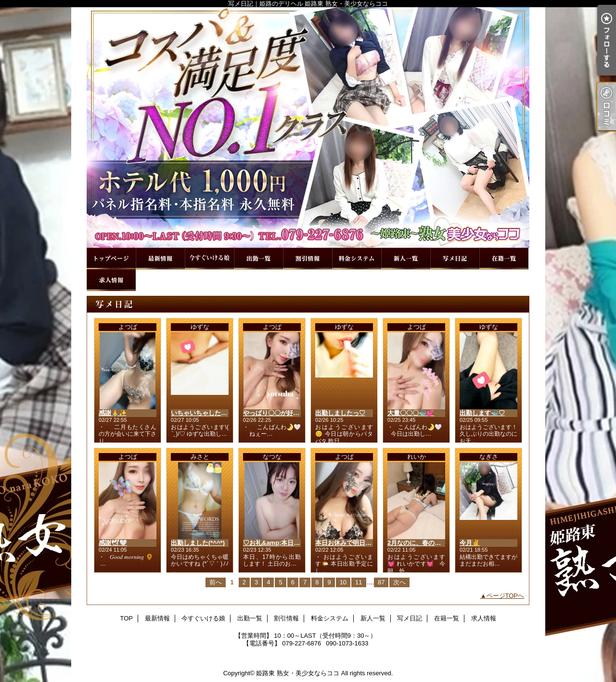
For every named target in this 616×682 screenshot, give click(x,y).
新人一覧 (406, 259)
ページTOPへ (506, 596)
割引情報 (308, 259)
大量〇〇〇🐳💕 (411, 413)
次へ (399, 582)
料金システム (357, 259)
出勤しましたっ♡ (340, 413)
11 (359, 582)
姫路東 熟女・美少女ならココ (298, 673)
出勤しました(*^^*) (198, 543)
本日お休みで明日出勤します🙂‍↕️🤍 (364, 543)
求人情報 (111, 280)
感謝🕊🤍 (113, 543)
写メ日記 (455, 259)
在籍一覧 (504, 259)
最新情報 (160, 259)
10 (343, 582)
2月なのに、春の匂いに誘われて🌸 (437, 543)
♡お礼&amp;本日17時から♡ (284, 543)
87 (381, 582)
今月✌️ (470, 543)
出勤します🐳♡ (482, 413)
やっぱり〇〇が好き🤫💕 (279, 413)
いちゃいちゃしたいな (202, 413)
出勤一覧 (258, 259)
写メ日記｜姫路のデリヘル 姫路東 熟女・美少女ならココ (308, 127)
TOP (111, 259)
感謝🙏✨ (113, 413)
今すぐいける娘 (209, 259)
